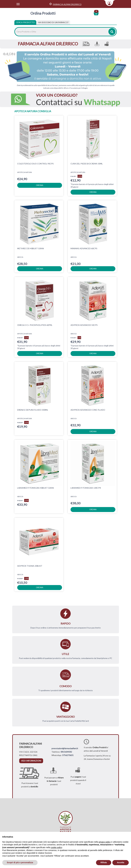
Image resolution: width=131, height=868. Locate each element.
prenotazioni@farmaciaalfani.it (65, 748)
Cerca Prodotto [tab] (25, 22)
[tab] (53, 22)
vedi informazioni (31, 761)
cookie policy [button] (56, 847)
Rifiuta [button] (104, 862)
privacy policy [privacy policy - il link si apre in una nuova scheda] (105, 842)
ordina (40, 185)
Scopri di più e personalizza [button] (20, 862)
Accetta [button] (121, 862)
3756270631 (68, 755)
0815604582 (66, 752)
